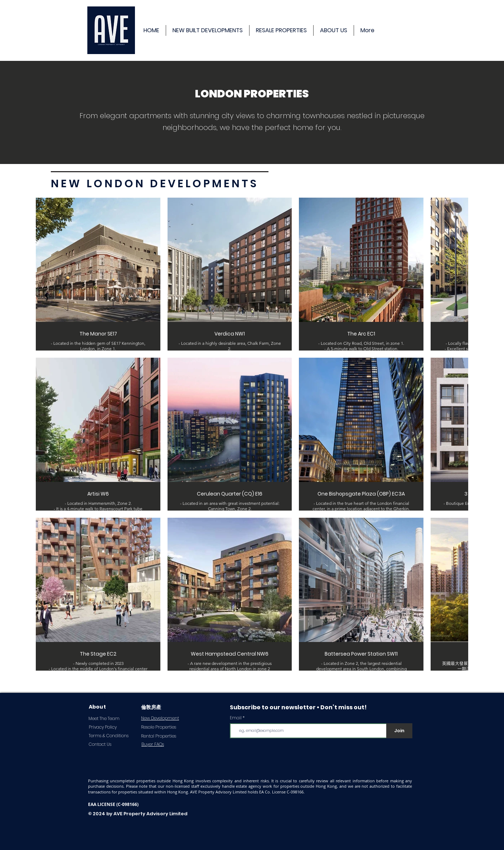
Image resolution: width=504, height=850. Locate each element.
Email (236, 718)
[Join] (399, 731)
